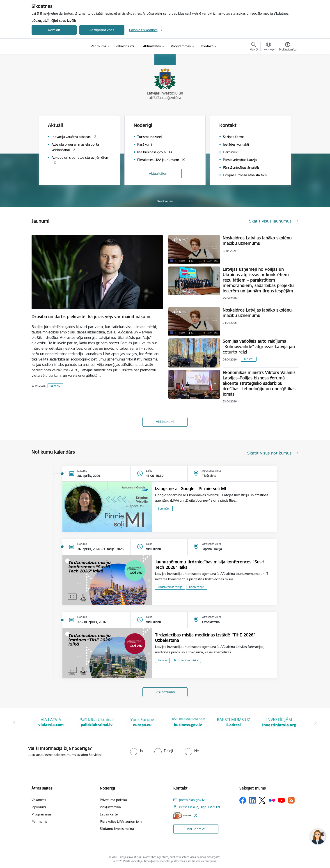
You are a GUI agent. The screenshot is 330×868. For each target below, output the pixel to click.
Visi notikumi (165, 692)
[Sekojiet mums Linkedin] (252, 800)
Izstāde (162, 660)
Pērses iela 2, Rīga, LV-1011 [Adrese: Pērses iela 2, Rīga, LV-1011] (200, 807)
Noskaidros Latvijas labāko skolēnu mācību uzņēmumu (257, 241)
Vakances (39, 800)
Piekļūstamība (110, 807)
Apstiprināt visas (102, 30)
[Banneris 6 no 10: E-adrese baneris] (234, 723)
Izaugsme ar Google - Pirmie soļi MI (191, 489)
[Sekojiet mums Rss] (291, 800)
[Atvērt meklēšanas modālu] (254, 47)
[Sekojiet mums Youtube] (282, 800)
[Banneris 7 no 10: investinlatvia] (279, 723)
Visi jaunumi (165, 422)
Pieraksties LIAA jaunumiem (121, 821)
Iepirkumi (39, 807)
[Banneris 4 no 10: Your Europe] (142, 723)
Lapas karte (109, 814)
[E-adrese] (182, 815)
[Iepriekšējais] (14, 723)
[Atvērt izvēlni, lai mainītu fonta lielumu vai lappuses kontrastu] (288, 47)
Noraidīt (54, 30)
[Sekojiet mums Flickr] (272, 800)
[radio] (136, 751)
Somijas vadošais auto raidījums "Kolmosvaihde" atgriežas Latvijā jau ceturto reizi (259, 347)
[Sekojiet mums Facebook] (243, 800)
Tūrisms (249, 359)
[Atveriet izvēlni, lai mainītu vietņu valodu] (269, 47)
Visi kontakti (196, 829)
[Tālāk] (316, 723)
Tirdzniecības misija (170, 587)
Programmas (41, 814)
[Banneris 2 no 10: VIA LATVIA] (51, 723)
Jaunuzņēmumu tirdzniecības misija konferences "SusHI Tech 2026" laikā (210, 565)
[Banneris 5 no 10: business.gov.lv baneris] (188, 723)
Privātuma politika (113, 800)
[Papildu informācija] (195, 815)
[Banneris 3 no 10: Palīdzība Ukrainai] (97, 723)
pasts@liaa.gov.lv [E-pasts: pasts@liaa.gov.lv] (192, 800)
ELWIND (55, 386)
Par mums (39, 821)
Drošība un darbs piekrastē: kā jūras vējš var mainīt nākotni (91, 317)
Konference (197, 587)
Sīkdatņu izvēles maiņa (117, 829)
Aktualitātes (158, 173)
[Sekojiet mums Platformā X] (262, 800)
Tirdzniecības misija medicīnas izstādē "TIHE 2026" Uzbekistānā (205, 638)
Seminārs (164, 509)
